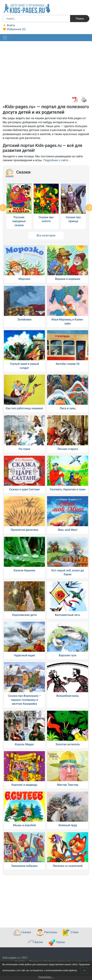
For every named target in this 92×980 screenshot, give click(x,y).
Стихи (70, 933)
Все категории (46, 235)
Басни (35, 942)
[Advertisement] (46, 70)
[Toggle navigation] (5, 38)
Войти (9, 25)
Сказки (22, 933)
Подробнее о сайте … (57, 160)
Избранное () (14, 29)
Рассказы (47, 933)
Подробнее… (46, 977)
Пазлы (57, 942)
